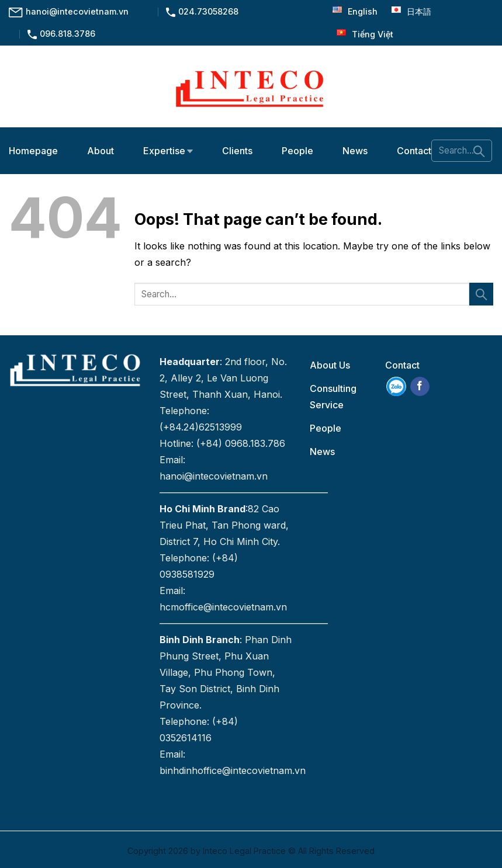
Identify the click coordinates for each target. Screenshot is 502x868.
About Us (330, 365)
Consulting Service (333, 397)
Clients (237, 151)
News (355, 151)
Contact (414, 151)
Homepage (33, 151)
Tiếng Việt (362, 34)
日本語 (408, 11)
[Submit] (479, 150)
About (101, 151)
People (297, 151)
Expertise (168, 151)
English (352, 11)
